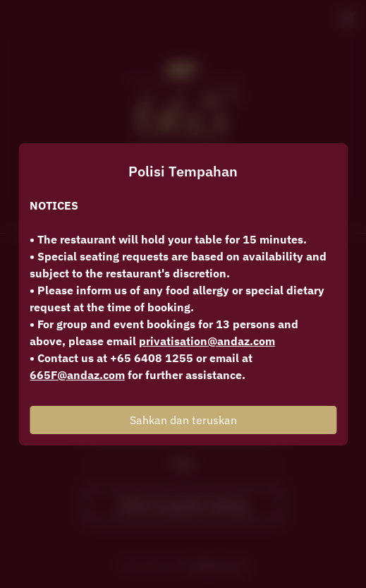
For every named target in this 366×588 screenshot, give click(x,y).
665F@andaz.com (77, 375)
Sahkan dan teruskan (183, 420)
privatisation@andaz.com (207, 341)
